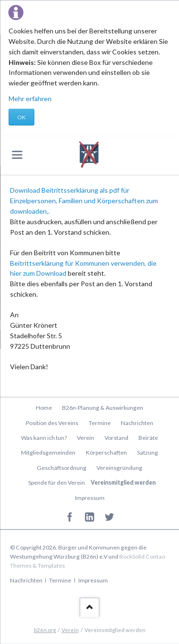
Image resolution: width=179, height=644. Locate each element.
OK (21, 117)
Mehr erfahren (30, 99)
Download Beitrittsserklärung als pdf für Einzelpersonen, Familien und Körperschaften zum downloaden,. (84, 201)
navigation (17, 155)
